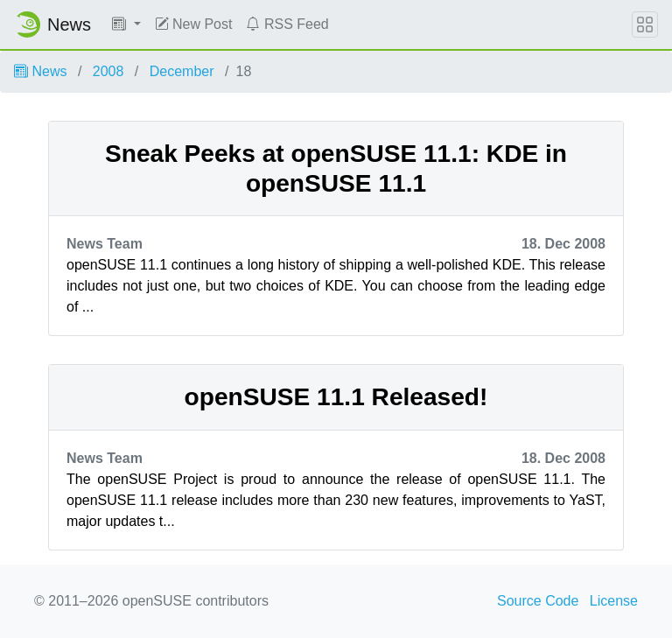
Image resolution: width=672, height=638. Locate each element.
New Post (194, 24)
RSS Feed (287, 24)
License (614, 601)
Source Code (538, 601)
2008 (108, 71)
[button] (126, 25)
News (40, 71)
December (182, 71)
